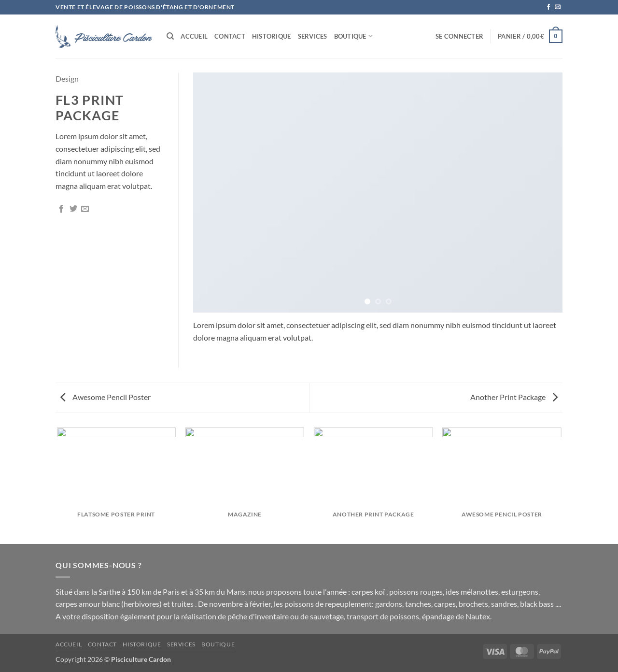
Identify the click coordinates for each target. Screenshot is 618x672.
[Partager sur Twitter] (73, 209)
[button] (459, 36)
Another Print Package (514, 397)
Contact (230, 36)
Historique (272, 36)
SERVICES (313, 36)
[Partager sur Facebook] (61, 209)
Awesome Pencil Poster (105, 397)
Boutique (354, 36)
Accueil (194, 36)
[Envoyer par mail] (85, 209)
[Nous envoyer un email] (558, 7)
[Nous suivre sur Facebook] (548, 7)
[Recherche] (170, 36)
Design (67, 79)
